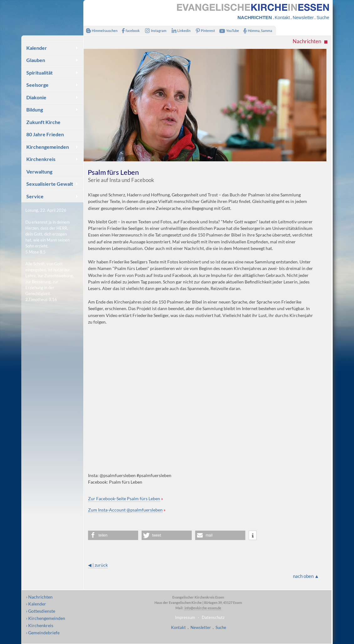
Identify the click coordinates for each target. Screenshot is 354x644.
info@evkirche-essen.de (203, 608)
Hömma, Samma (256, 31)
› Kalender (36, 604)
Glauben (36, 60)
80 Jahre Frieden (45, 134)
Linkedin (180, 31)
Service (35, 196)
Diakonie (36, 97)
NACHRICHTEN (255, 17)
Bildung (35, 109)
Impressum (185, 617)
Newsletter (303, 18)
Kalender (37, 48)
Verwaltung (39, 171)
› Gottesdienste (41, 611)
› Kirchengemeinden (46, 618)
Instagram (154, 31)
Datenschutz (213, 617)
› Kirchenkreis (40, 625)
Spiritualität (39, 73)
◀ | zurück (98, 565)
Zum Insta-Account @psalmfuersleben (125, 510)
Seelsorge (37, 85)
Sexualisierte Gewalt (50, 184)
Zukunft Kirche (43, 122)
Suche (323, 18)
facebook (129, 31)
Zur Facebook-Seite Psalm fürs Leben (124, 499)
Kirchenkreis (41, 159)
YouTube (228, 31)
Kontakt (282, 18)
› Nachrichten (39, 597)
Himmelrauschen (100, 31)
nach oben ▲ (306, 576)
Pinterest (204, 31)
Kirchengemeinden (48, 147)
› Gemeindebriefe (43, 633)
